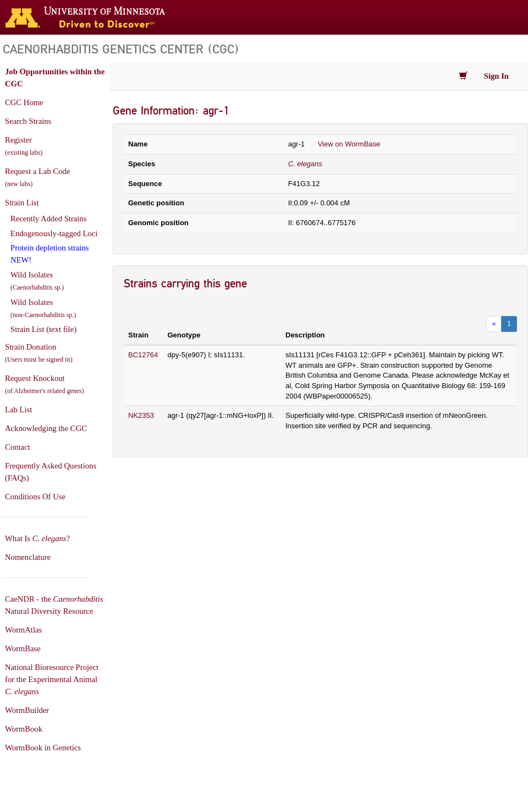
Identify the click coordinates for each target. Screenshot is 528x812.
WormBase (23, 648)
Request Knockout (45, 384)
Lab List (18, 410)
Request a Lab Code (37, 177)
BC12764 (143, 355)
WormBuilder (27, 710)
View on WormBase (349, 144)
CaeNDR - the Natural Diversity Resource (54, 605)
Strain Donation (39, 353)
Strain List (22, 203)
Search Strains (28, 121)
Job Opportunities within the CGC (55, 78)
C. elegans (305, 164)
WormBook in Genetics (43, 748)
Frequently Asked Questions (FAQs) (51, 472)
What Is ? (37, 538)
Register (24, 146)
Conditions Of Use (35, 497)
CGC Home (24, 102)
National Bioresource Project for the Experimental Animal (52, 679)
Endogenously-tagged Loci (54, 233)
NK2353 (141, 415)
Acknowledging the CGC (46, 428)
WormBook (24, 729)
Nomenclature (28, 557)
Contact (18, 447)
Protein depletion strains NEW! (50, 254)
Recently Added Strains (48, 219)
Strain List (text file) (43, 329)
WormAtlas (23, 630)
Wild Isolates (37, 281)
